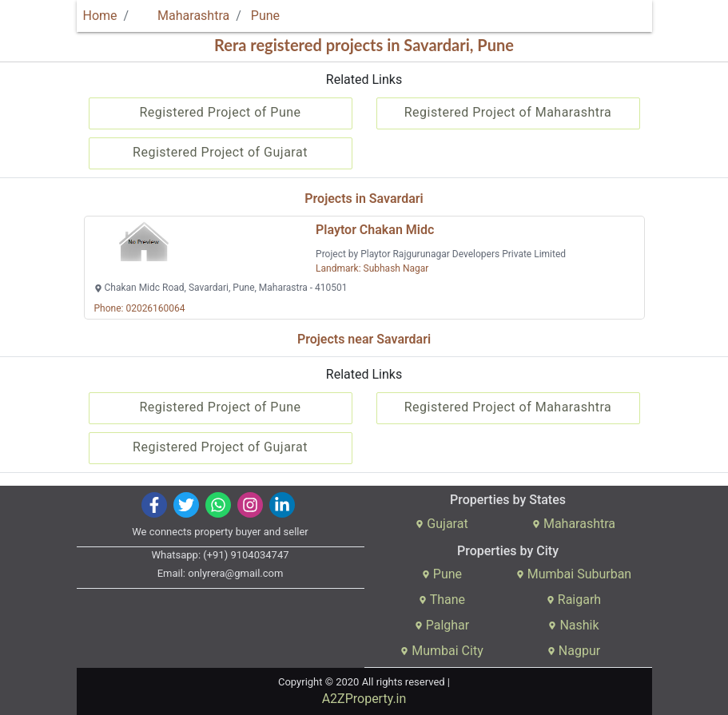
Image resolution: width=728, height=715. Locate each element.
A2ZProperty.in (364, 699)
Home (100, 16)
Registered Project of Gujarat (220, 152)
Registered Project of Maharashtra (508, 112)
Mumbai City (442, 651)
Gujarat (442, 524)
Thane (442, 600)
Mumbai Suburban (574, 574)
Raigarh (574, 600)
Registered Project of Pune (220, 112)
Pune (265, 16)
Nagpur (574, 651)
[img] (154, 505)
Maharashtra (184, 16)
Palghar (442, 625)
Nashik (573, 625)
